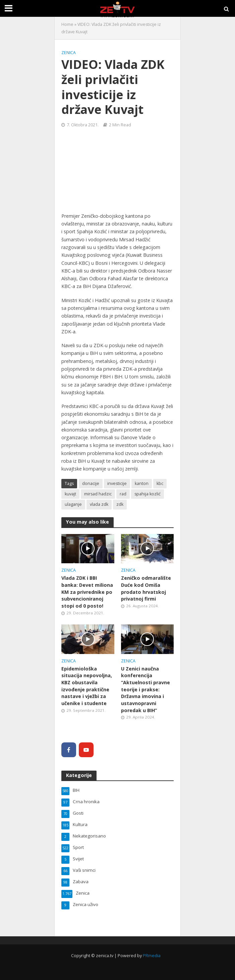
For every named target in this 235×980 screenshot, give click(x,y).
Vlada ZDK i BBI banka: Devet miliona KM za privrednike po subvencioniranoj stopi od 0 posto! (87, 592)
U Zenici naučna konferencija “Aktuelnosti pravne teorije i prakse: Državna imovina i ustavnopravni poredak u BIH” (145, 689)
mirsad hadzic (98, 494)
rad (123, 494)
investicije (117, 483)
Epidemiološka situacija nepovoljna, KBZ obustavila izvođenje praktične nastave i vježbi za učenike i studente (87, 686)
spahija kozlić (148, 494)
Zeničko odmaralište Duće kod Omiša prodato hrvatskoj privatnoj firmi (146, 588)
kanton (142, 483)
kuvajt (70, 494)
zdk (120, 504)
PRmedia (152, 956)
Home (67, 24)
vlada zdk (99, 504)
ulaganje (73, 504)
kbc (160, 483)
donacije (91, 483)
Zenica (69, 53)
